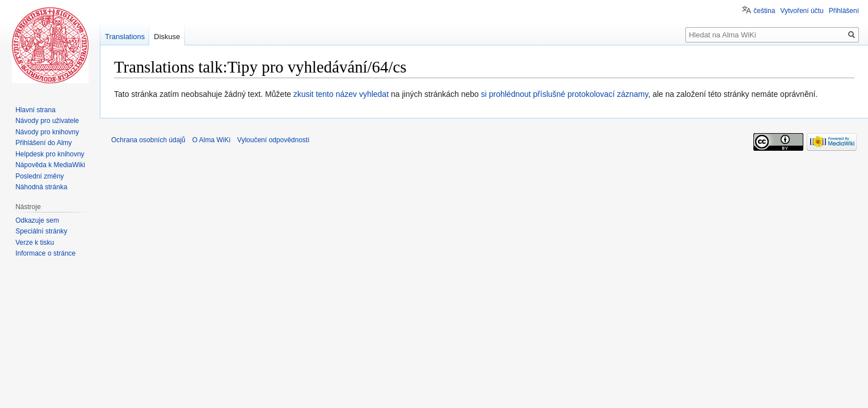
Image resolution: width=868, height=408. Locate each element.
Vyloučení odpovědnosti (273, 140)
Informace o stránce (45, 253)
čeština (764, 11)
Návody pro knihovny (47, 132)
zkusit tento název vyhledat (341, 94)
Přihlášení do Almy (43, 143)
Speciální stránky (41, 231)
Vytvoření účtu (802, 11)
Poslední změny (39, 176)
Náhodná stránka (41, 187)
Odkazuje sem (37, 220)
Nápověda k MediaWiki (50, 165)
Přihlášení (844, 11)
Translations (125, 37)
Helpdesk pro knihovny (50, 154)
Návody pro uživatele (47, 121)
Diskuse (167, 37)
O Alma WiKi (211, 140)
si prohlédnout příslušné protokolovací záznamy (565, 94)
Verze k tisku (35, 243)
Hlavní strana (35, 110)
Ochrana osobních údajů (148, 140)
